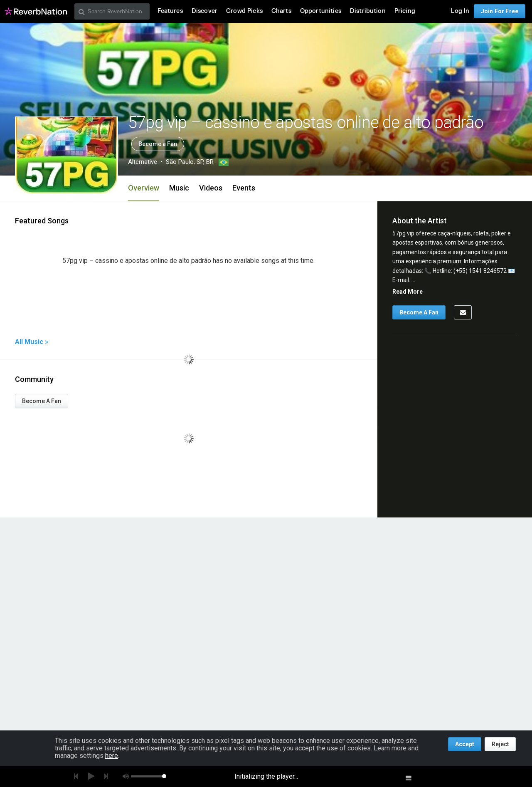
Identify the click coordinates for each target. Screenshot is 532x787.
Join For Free (500, 11)
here (112, 756)
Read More (408, 292)
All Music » (32, 342)
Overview (144, 188)
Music (179, 188)
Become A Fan (42, 401)
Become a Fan (158, 144)
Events (244, 188)
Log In (460, 11)
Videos (211, 188)
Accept (465, 744)
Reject (500, 744)
